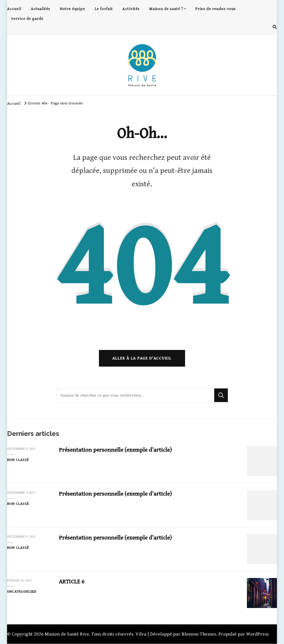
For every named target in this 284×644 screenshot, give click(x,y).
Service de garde (27, 19)
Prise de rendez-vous (215, 9)
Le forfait (104, 9)
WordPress (257, 634)
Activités (131, 9)
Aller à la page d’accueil (142, 358)
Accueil (14, 9)
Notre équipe (72, 9)
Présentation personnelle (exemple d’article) (117, 450)
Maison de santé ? (166, 9)
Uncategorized (22, 592)
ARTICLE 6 (72, 582)
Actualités (40, 9)
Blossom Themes (199, 634)
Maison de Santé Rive (67, 634)
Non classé (18, 460)
